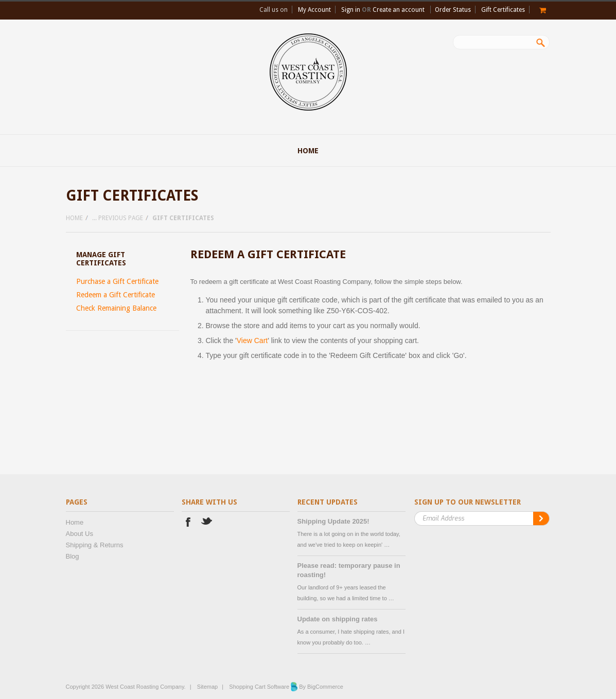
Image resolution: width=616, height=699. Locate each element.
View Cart (252, 340)
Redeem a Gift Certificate (116, 295)
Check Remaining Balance (116, 308)
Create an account (399, 10)
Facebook (188, 523)
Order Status (453, 10)
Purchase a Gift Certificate (117, 281)
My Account (314, 10)
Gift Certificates (503, 10)
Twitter (207, 523)
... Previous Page (118, 218)
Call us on (274, 10)
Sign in (351, 10)
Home (74, 218)
